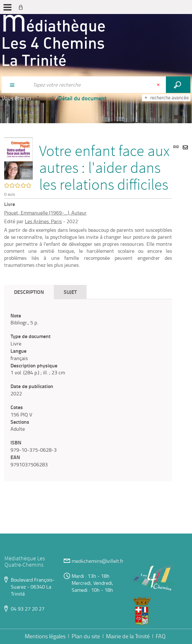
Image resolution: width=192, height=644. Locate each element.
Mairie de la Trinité (128, 636)
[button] (18, 158)
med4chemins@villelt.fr (98, 561)
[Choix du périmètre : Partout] (15, 85)
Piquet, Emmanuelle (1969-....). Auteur (45, 213)
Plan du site (86, 636)
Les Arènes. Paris (43, 221)
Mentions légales (45, 636)
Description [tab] (29, 292)
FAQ (161, 636)
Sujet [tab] (70, 292)
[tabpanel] (88, 390)
